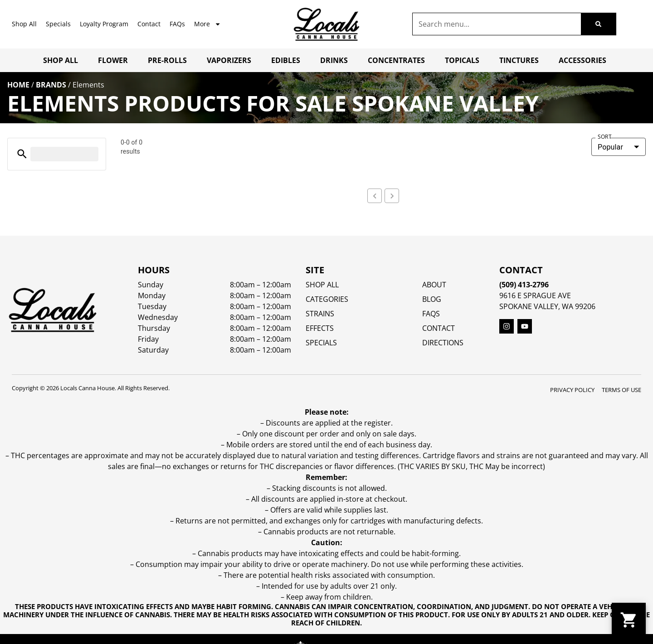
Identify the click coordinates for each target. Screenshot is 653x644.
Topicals (462, 60)
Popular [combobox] (610, 147)
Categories (327, 411)
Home (18, 85)
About (434, 396)
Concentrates (396, 60)
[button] (22, 154)
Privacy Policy (572, 501)
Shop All (24, 24)
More (207, 24)
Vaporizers (229, 60)
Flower (113, 60)
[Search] (598, 24)
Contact (149, 24)
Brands (51, 85)
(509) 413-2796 (524, 396)
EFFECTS (320, 440)
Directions (443, 454)
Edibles (286, 60)
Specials (58, 24)
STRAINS (320, 425)
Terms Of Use (621, 501)
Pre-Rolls (167, 60)
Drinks (334, 60)
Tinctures (519, 60)
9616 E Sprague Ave (535, 407)
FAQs (177, 24)
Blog (432, 411)
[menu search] (64, 154)
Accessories (582, 60)
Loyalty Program (104, 24)
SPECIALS (321, 454)
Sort (604, 137)
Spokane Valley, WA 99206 (547, 418)
